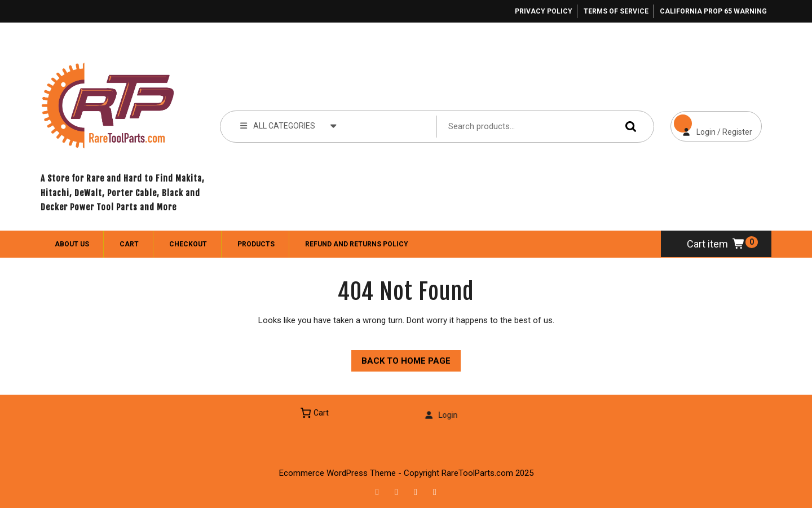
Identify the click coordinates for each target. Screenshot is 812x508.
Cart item (716, 244)
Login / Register (711, 124)
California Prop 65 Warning (713, 11)
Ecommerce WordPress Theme (337, 473)
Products (256, 244)
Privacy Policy (544, 11)
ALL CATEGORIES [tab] (288, 125)
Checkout (188, 244)
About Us (72, 244)
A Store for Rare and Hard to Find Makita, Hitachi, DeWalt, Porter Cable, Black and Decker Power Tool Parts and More (123, 193)
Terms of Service (616, 11)
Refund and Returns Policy (357, 244)
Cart (129, 244)
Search (628, 126)
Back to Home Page (401, 358)
